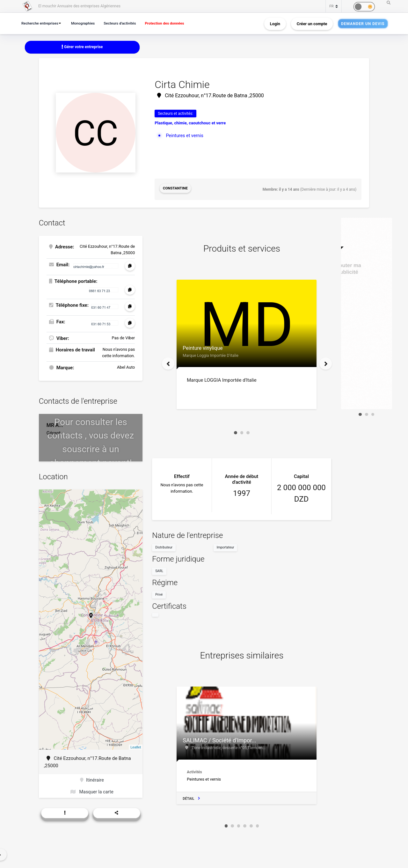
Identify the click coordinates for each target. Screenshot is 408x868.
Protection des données (172, 23)
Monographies (86, 23)
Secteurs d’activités (125, 23)
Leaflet (136, 746)
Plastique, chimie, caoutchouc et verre (190, 124)
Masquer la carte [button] (92, 791)
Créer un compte (312, 23)
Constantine (176, 189)
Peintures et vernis (185, 136)
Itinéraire (92, 779)
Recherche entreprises (41, 23)
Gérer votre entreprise (82, 47)
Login (275, 23)
